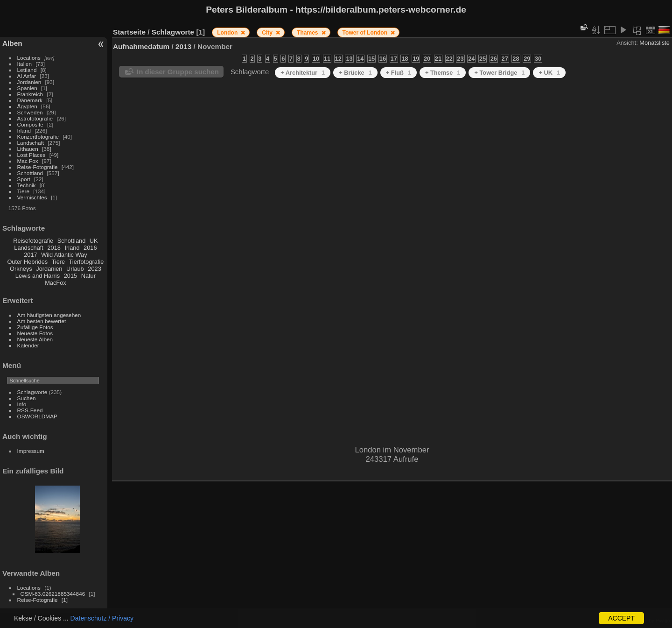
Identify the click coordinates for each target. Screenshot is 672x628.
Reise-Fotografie (38, 167)
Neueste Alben (35, 339)
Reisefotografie (33, 241)
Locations (29, 58)
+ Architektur (303, 73)
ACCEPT (621, 618)
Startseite (129, 32)
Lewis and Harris (38, 276)
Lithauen (28, 149)
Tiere (23, 191)
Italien (24, 64)
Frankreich (30, 94)
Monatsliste (654, 43)
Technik (27, 185)
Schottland (30, 173)
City (268, 33)
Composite (30, 124)
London (228, 33)
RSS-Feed (30, 410)
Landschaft (31, 143)
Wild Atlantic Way (64, 255)
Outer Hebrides (27, 262)
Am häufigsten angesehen (49, 315)
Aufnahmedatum (141, 46)
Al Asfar (27, 76)
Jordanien (29, 82)
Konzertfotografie (38, 137)
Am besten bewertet (42, 321)
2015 (70, 276)
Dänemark (30, 100)
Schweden (30, 112)
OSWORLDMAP (37, 416)
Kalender (28, 345)
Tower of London (366, 33)
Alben (12, 43)
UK (94, 241)
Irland (24, 131)
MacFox (56, 283)
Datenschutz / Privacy (102, 618)
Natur (88, 276)
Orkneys (21, 269)
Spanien (27, 88)
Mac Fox (28, 161)
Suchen (27, 398)
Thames (308, 33)
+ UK (549, 73)
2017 (30, 255)
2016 (90, 248)
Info (22, 404)
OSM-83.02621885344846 (53, 594)
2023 (94, 269)
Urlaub (75, 269)
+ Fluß (399, 73)
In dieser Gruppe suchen (178, 72)
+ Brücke (355, 73)
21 (438, 59)
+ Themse (443, 73)
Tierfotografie (87, 262)
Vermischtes (32, 197)
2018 (54, 248)
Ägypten (27, 106)
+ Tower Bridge (499, 73)
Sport (24, 179)
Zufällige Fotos (35, 327)
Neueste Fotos (35, 333)
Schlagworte (32, 392)
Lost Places (31, 155)
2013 (183, 46)
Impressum (31, 451)
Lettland (27, 70)
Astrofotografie (35, 118)
